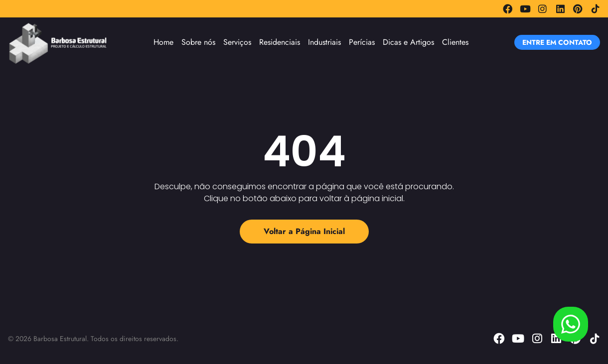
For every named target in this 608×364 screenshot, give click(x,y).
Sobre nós (198, 42)
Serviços (237, 42)
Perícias (362, 42)
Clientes (455, 42)
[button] (557, 42)
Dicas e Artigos (408, 42)
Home (163, 42)
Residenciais (280, 42)
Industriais (324, 42)
